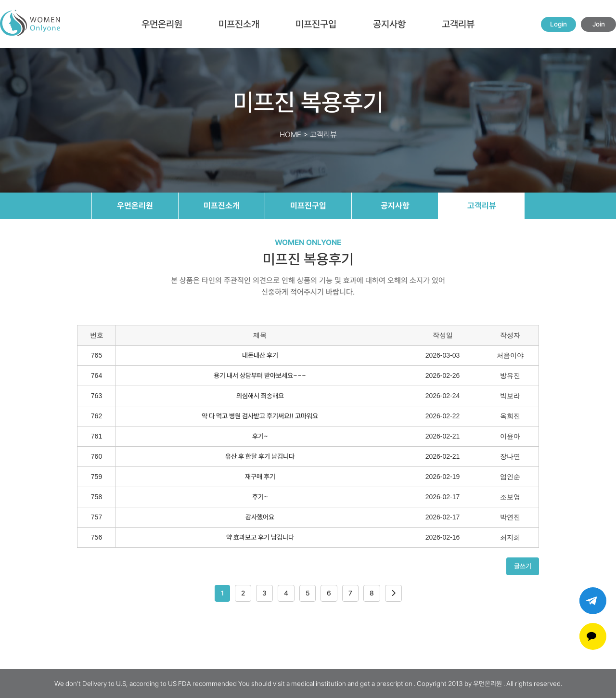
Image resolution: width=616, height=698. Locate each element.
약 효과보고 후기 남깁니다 (260, 537)
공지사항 (389, 24)
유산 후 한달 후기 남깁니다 (260, 456)
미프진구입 (316, 24)
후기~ (260, 436)
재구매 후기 (260, 477)
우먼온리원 (162, 24)
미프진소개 (239, 24)
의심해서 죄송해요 (260, 396)
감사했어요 (260, 517)
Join (599, 24)
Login (558, 24)
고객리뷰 (458, 24)
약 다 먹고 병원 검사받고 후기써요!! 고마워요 (260, 416)
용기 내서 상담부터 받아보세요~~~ (260, 375)
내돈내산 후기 (260, 355)
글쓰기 (523, 566)
